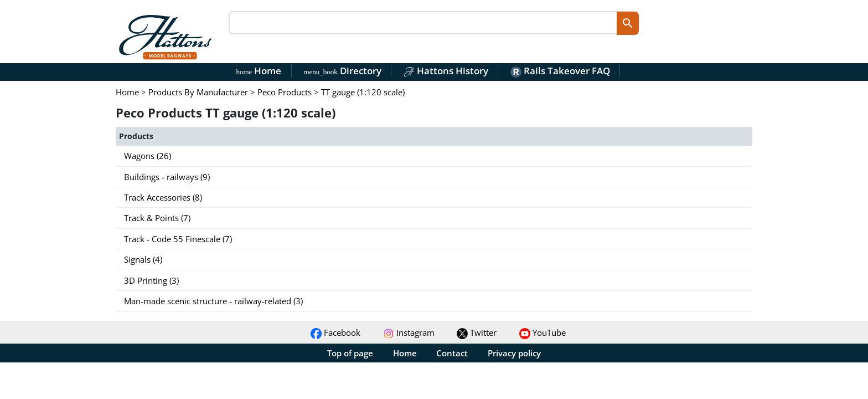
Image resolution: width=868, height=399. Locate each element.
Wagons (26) (148, 156)
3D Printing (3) (151, 280)
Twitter (477, 332)
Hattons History (446, 71)
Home (259, 71)
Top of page (350, 353)
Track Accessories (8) (163, 197)
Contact (452, 353)
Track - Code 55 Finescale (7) (178, 239)
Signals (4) (143, 259)
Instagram (409, 332)
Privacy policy (514, 353)
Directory (342, 71)
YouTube (542, 332)
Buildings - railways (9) (167, 177)
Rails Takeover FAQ (560, 71)
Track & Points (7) (157, 218)
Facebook (335, 332)
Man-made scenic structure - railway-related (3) (213, 301)
